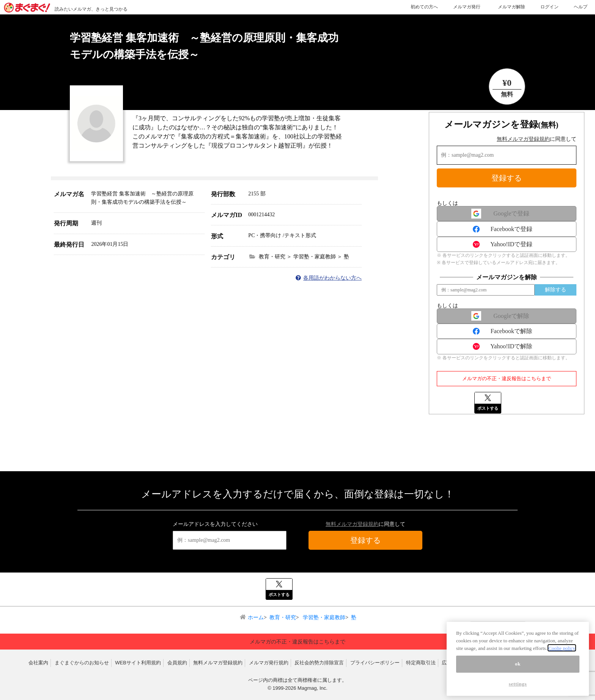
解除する (556, 290)
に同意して (537, 139)
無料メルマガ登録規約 (523, 139)
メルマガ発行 (467, 7)
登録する (507, 178)
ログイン (549, 7)
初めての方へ (424, 7)
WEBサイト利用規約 (138, 663)
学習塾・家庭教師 (324, 617)
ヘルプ (581, 7)
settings (518, 688)
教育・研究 (283, 617)
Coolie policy (562, 652)
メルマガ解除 (512, 7)
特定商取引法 (421, 663)
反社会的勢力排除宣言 (319, 663)
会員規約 (177, 663)
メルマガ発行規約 (269, 663)
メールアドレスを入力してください (215, 524)
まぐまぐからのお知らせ (82, 663)
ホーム (256, 617)
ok (518, 668)
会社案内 (38, 663)
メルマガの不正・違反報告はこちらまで (507, 378)
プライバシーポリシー (375, 663)
